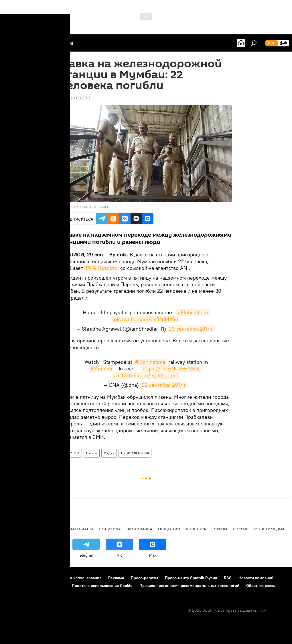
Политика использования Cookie (102, 586)
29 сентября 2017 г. (191, 329)
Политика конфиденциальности (35, 586)
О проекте (16, 578)
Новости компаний (256, 578)
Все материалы (77, 529)
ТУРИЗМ (220, 529)
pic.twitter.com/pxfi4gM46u (146, 319)
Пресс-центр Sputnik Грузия (191, 578)
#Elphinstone (193, 312)
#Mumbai (101, 369)
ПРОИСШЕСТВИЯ (135, 453)
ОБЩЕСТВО (169, 529)
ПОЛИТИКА (110, 529)
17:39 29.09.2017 (75, 98)
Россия (241, 529)
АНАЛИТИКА (43, 529)
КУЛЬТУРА (196, 529)
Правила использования (79, 578)
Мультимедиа (269, 529)
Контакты (41, 578)
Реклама (116, 578)
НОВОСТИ (71, 453)
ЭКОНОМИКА (139, 529)
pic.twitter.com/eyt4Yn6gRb (146, 375)
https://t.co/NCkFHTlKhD (172, 369)
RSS (228, 578)
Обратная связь (261, 586)
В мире (92, 453)
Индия (109, 453)
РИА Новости (102, 268)
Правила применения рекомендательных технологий (189, 586)
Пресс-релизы (144, 578)
